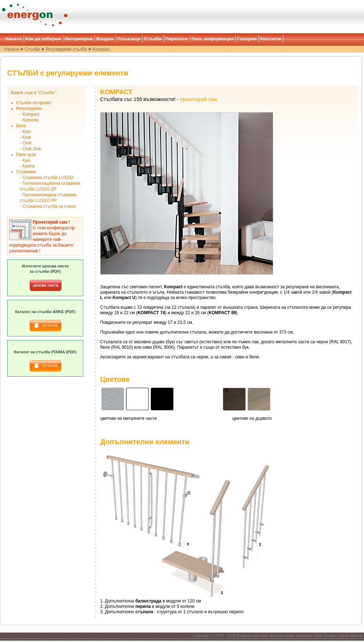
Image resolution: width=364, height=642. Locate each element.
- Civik (26, 143)
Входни (105, 39)
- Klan (25, 132)
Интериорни (79, 39)
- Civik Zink (30, 149)
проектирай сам (198, 99)
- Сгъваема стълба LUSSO (46, 178)
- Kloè (25, 137)
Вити (21, 126)
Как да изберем (43, 39)
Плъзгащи (129, 39)
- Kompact (30, 114)
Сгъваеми (26, 172)
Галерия (247, 39)
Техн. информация (213, 39)
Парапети (176, 39)
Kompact (101, 49)
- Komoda (29, 120)
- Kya (25, 160)
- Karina (27, 166)
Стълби (153, 39)
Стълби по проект (34, 103)
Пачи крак (26, 155)
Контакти (271, 39)
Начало (13, 39)
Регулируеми (29, 109)
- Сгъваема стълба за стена (48, 206)
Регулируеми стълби (66, 49)
